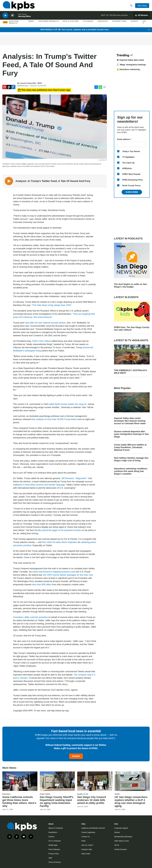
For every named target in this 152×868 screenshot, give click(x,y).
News (31, 24)
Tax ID (117, 845)
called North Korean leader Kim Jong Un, (68, 404)
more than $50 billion (42, 585)
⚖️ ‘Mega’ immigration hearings (131, 65)
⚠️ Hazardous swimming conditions (128, 71)
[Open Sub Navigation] (30, 27)
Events (134, 24)
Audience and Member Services (93, 828)
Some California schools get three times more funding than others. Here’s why (19, 802)
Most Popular (123, 388)
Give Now (142, 6)
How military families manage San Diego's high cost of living (131, 459)
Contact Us (85, 837)
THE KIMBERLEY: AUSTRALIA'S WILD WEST (130, 372)
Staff (50, 858)
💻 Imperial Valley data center (130, 60)
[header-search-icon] (132, 6)
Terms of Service (55, 862)
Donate (76, 756)
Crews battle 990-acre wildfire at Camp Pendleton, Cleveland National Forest (130, 447)
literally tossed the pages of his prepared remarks (58, 530)
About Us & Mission (56, 828)
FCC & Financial (55, 841)
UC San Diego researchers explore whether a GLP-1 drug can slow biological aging (131, 802)
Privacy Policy (54, 854)
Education (6, 794)
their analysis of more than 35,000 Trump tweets (54, 419)
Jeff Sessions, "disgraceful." (75, 478)
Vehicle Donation (121, 849)
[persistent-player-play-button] (5, 17)
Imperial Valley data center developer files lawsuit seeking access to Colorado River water (130, 421)
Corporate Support (121, 828)
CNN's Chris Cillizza (41, 341)
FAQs (83, 841)
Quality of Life (83, 794)
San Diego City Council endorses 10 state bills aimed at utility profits (92, 800)
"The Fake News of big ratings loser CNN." (52, 305)
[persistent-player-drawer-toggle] (141, 17)
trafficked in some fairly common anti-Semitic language (39, 485)
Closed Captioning (88, 832)
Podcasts (103, 24)
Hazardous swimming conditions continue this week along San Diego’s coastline (131, 471)
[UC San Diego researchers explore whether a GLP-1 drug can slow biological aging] (132, 781)
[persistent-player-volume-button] (12, 17)
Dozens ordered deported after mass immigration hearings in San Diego (131, 434)
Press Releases (54, 849)
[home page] (18, 6)
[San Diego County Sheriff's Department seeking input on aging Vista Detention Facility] (57, 781)
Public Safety (45, 794)
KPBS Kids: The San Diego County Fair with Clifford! (132, 329)
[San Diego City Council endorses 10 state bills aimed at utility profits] (95, 781)
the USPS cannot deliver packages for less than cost (68, 575)
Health (117, 794)
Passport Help (87, 849)
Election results (14, 25)
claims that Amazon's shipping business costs (54, 572)
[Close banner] (149, 30)
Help (145, 25)
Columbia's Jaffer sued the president (30, 617)
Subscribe (132, 192)
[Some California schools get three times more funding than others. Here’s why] (20, 781)
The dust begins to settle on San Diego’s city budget (130, 286)
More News (10, 768)
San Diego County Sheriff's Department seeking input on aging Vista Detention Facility (57, 802)
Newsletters (53, 832)
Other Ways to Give (122, 841)
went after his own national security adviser (45, 323)
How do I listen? (87, 845)
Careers (51, 837)
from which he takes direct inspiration (60, 542)
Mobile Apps (53, 845)
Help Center (86, 854)
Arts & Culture (71, 24)
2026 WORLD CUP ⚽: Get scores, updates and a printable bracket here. (75, 30)
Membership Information (123, 837)
